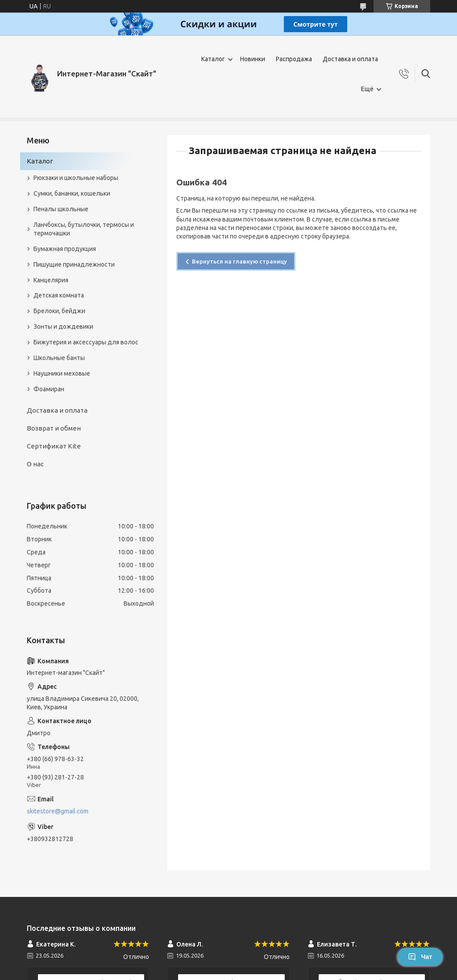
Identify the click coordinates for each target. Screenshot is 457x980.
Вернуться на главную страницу (239, 261)
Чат (420, 957)
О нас (35, 464)
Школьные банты (59, 358)
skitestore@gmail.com (58, 811)
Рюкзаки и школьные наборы (76, 178)
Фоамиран (49, 389)
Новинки (253, 59)
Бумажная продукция (65, 249)
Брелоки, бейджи (59, 311)
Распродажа (294, 59)
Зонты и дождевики (63, 327)
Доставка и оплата (350, 59)
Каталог (213, 59)
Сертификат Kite (54, 446)
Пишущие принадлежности (74, 264)
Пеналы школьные (61, 209)
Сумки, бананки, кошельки (72, 193)
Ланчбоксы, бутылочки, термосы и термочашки (84, 229)
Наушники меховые (62, 373)
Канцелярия (51, 280)
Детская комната (59, 295)
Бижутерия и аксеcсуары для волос (86, 342)
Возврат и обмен (54, 428)
